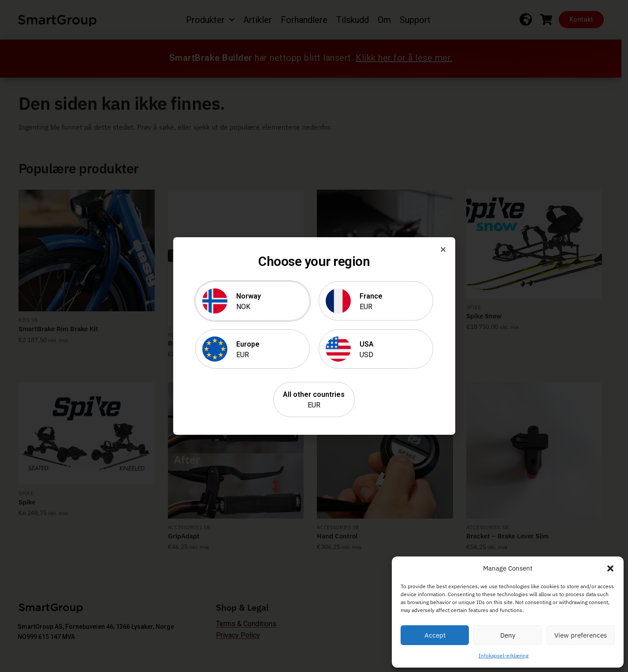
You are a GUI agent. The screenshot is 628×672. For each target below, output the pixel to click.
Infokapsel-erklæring (504, 655)
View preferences (581, 635)
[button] (610, 568)
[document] (314, 336)
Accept (435, 635)
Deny (508, 635)
